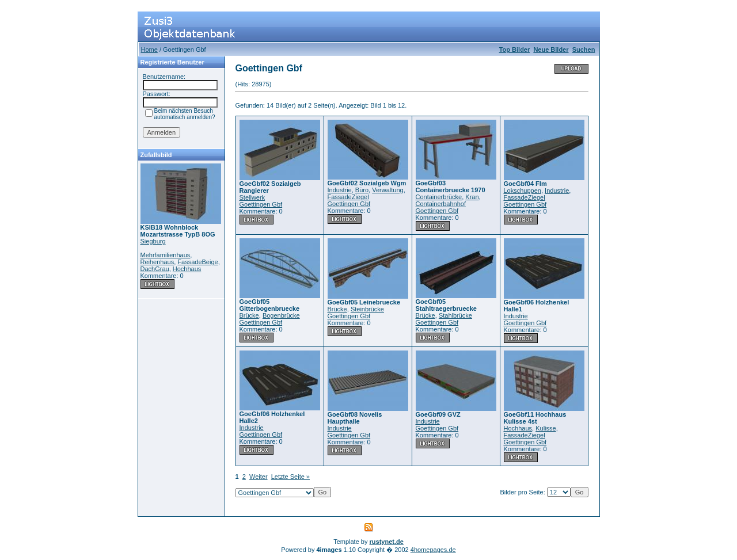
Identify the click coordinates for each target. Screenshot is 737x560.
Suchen (584, 49)
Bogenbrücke (281, 315)
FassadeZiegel (348, 197)
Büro (362, 190)
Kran (472, 197)
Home (149, 49)
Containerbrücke (439, 197)
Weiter (259, 477)
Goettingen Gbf (261, 204)
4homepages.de (433, 550)
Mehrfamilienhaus (166, 255)
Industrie (340, 190)
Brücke (249, 315)
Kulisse (546, 428)
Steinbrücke (367, 309)
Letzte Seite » (290, 477)
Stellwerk (252, 197)
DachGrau (155, 269)
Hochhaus (187, 269)
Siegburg (153, 241)
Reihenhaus (157, 262)
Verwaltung (388, 190)
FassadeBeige (197, 262)
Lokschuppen (523, 191)
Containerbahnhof (441, 204)
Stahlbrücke (455, 315)
